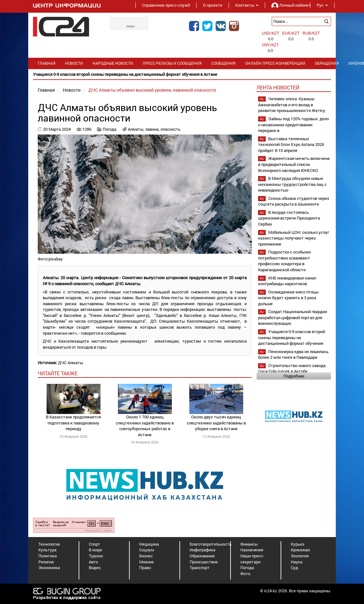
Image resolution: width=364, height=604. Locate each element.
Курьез (298, 544)
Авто (93, 562)
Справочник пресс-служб (166, 5)
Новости (74, 63)
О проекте (213, 5)
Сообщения (223, 63)
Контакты (247, 5)
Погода (110, 129)
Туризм (96, 556)
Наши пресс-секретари (252, 559)
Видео (95, 568)
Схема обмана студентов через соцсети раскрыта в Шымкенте (294, 201)
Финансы (249, 544)
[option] (182, 74)
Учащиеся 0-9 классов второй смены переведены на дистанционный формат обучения (292, 337)
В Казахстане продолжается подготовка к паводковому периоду (73, 423)
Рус (322, 5)
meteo (131, 26)
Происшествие (204, 562)
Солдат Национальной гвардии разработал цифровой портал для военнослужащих (292, 317)
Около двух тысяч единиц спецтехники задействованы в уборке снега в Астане (216, 423)
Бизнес (146, 556)
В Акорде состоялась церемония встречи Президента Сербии (289, 218)
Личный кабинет (288, 5)
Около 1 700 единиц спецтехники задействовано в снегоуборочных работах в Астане (145, 426)
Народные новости (113, 63)
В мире (95, 550)
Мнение (146, 562)
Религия (46, 562)
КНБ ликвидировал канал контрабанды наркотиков (287, 281)
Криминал (300, 550)
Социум (147, 550)
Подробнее (294, 376)
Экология (300, 556)
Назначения (252, 550)
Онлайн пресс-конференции (275, 63)
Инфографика (202, 550)
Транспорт (200, 568)
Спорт (94, 544)
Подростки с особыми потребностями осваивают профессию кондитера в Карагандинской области (284, 261)
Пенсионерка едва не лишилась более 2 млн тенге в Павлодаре (293, 355)
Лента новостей (278, 87)
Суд (294, 568)
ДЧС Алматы (71, 363)
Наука (297, 562)
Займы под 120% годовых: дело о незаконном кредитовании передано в (293, 125)
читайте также (58, 373)
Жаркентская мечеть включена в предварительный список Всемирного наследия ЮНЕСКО (294, 164)
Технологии (49, 544)
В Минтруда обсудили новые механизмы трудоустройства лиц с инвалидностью (292, 184)
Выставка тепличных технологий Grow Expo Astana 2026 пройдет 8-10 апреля (291, 144)
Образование (202, 556)
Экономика (49, 568)
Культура (47, 550)
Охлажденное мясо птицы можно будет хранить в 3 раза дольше (288, 298)
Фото (245, 574)
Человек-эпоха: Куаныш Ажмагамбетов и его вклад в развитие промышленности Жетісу (292, 105)
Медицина (149, 544)
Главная (47, 63)
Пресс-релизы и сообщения (172, 63)
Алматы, (136, 129)
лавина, (153, 129)
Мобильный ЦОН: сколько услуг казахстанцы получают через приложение (294, 238)
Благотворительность (211, 544)
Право (145, 568)
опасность (170, 129)
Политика (48, 556)
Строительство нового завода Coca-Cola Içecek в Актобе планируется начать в (292, 371)
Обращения (327, 63)
